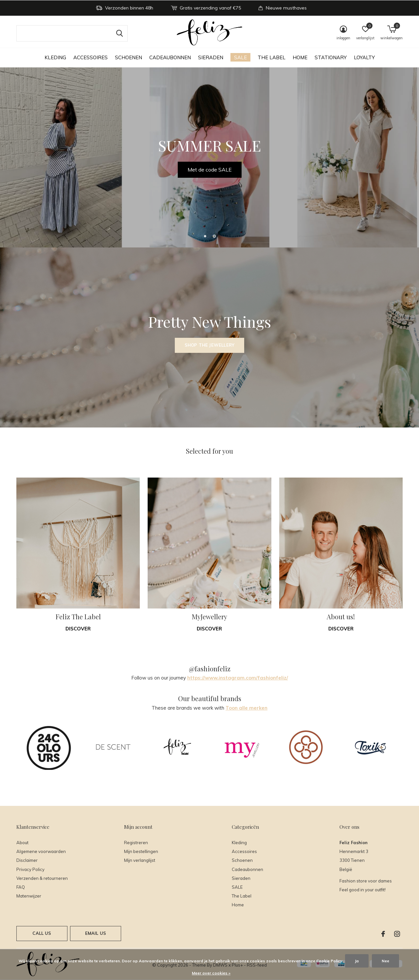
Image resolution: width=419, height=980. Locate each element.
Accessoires (91, 57)
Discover (78, 629)
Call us (42, 933)
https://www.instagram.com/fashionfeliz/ (238, 678)
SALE (240, 57)
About (22, 843)
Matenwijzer (29, 896)
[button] (205, 236)
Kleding (55, 57)
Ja (357, 961)
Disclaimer (27, 860)
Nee (385, 961)
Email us (96, 933)
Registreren (136, 843)
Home (300, 57)
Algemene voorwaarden (41, 851)
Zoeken (118, 33)
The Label (272, 57)
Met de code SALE (210, 170)
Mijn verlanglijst (140, 860)
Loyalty (364, 57)
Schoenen (128, 57)
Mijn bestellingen (141, 851)
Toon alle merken (246, 708)
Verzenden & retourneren (42, 878)
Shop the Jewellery (209, 345)
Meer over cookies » (211, 973)
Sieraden (211, 57)
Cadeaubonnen (170, 57)
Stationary (331, 57)
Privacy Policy (30, 869)
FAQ (21, 887)
